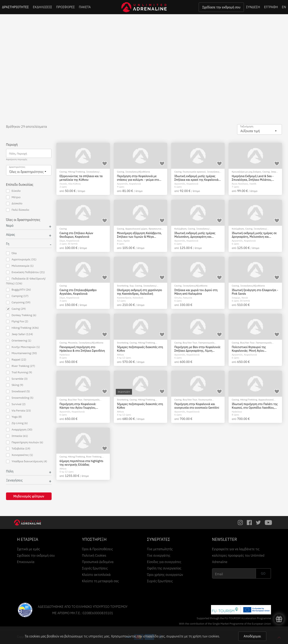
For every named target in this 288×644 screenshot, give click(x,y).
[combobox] (259, 129)
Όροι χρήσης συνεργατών (165, 575)
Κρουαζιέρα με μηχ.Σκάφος (246, 172)
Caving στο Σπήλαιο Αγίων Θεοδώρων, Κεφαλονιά (76, 235)
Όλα (11, 253)
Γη (8, 244)
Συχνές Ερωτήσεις (95, 568)
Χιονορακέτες (19, 455)
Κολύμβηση (180, 229)
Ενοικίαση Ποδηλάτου (25, 272)
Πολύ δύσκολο (18, 210)
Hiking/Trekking (22, 328)
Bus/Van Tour (190, 343)
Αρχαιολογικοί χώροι (136, 229)
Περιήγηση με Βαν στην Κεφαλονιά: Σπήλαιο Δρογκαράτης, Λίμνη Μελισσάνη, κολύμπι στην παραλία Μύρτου (198, 349)
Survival (16, 404)
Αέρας (10, 235)
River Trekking (20, 366)
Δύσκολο (14, 203)
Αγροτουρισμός (21, 259)
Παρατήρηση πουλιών (25, 442)
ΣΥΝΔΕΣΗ (253, 7)
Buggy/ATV (18, 290)
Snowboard (18, 391)
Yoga (14, 417)
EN (284, 7)
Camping (17, 296)
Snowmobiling (20, 398)
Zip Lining (17, 423)
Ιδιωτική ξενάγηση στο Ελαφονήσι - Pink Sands (255, 292)
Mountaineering (21, 353)
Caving (16, 309)
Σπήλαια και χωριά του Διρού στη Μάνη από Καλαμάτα (196, 292)
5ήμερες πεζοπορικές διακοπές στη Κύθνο (140, 349)
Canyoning (18, 302)
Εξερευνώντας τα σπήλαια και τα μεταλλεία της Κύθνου (81, 178)
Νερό (10, 226)
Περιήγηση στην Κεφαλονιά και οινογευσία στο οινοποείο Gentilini (197, 406)
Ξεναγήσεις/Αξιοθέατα (137, 172)
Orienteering (19, 341)
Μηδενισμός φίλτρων (29, 496)
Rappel (16, 360)
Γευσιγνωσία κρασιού (194, 172)
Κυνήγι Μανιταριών (23, 347)
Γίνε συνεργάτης (159, 555)
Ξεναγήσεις (14, 480)
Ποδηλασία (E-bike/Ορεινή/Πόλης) (26, 281)
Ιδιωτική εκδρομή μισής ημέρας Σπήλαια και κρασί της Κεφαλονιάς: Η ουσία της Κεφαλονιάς (198, 178)
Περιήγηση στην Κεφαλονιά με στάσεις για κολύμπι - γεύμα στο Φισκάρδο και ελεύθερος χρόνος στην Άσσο (138, 178)
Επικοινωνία (26, 562)
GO (263, 573)
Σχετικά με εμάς (28, 549)
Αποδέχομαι (252, 636)
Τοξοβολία (18, 449)
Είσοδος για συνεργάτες (164, 562)
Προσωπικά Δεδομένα (98, 562)
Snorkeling (123, 286)
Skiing (15, 385)
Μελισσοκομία (20, 266)
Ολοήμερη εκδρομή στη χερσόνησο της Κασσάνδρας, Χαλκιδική (140, 292)
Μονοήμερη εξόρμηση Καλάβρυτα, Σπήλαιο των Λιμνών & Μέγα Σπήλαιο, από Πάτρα (139, 235)
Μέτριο (13, 197)
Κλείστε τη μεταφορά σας (100, 581)
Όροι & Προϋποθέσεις (97, 549)
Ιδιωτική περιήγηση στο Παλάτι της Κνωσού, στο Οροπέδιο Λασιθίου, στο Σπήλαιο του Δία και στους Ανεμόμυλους (255, 406)
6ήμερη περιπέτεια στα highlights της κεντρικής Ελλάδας (81, 463)
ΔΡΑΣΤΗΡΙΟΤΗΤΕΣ (15, 7)
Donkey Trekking (21, 315)
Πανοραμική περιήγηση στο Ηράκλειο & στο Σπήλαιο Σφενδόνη (82, 349)
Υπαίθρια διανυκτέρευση (26, 461)
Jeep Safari (19, 334)
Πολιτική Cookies (94, 555)
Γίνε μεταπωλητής (160, 549)
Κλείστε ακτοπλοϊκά (96, 575)
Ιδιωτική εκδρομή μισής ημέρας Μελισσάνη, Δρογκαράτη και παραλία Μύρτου (195, 235)
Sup (132, 286)
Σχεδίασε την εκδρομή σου (221, 7)
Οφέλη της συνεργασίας (164, 568)
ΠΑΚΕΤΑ (85, 7)
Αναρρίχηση (19, 430)
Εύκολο (13, 191)
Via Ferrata (18, 411)
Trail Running (19, 372)
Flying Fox (17, 321)
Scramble (17, 379)
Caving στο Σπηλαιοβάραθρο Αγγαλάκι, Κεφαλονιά (78, 292)
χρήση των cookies (206, 636)
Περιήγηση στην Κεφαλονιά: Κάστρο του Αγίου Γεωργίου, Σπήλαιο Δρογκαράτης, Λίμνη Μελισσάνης (79, 406)
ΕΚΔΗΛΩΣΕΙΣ (42, 7)
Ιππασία (17, 436)
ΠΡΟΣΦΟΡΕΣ (66, 7)
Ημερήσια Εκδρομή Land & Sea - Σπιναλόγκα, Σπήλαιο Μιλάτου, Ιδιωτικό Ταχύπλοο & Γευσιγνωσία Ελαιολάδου (254, 178)
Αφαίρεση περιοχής (17, 159)
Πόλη (10, 471)
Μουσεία (73, 343)
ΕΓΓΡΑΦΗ (271, 7)
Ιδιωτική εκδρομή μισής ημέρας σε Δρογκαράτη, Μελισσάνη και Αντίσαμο (254, 235)
